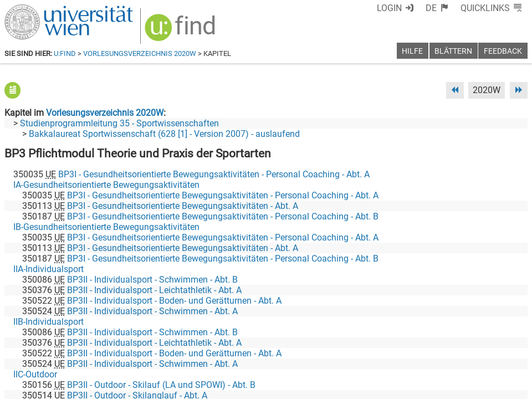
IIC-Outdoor (35, 374)
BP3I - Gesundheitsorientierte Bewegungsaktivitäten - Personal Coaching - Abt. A (214, 174)
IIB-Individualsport (48, 322)
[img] (181, 31)
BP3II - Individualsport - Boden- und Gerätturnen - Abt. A (174, 301)
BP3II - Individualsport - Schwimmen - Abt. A (152, 311)
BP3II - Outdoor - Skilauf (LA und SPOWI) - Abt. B (161, 385)
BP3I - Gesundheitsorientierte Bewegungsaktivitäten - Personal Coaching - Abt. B (223, 216)
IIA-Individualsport (48, 269)
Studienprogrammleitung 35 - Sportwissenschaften (119, 123)
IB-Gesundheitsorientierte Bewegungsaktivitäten (106, 227)
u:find (65, 53)
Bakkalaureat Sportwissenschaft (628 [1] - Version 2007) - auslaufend (164, 134)
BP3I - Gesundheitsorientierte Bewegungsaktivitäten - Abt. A (183, 206)
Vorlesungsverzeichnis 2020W (140, 53)
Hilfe (412, 51)
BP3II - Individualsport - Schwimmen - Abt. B (152, 280)
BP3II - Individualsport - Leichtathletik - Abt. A (154, 290)
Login (389, 8)
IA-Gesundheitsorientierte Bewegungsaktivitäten (106, 185)
